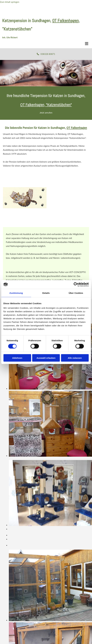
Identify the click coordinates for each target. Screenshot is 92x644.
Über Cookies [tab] (76, 293)
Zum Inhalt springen (10, 2)
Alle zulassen (75, 358)
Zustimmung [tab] (16, 293)
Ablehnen (17, 358)
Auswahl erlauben (46, 358)
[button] (46, 54)
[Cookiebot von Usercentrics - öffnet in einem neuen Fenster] (76, 284)
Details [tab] (46, 293)
